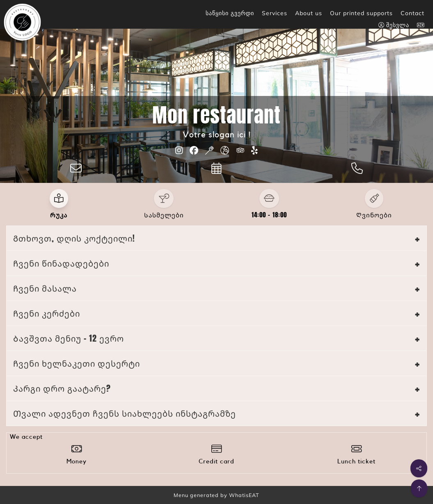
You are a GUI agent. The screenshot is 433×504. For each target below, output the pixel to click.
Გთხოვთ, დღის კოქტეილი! (74, 238)
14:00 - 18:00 (269, 215)
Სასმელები (164, 215)
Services (275, 13)
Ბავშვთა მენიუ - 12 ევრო (69, 338)
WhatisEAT (244, 495)
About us (309, 13)
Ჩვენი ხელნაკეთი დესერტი (77, 363)
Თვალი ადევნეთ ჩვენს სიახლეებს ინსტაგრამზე (125, 413)
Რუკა (59, 215)
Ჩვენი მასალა (45, 288)
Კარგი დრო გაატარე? (62, 388)
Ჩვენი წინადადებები (61, 263)
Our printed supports (361, 13)
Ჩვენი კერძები (47, 313)
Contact (412, 13)
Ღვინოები (374, 215)
